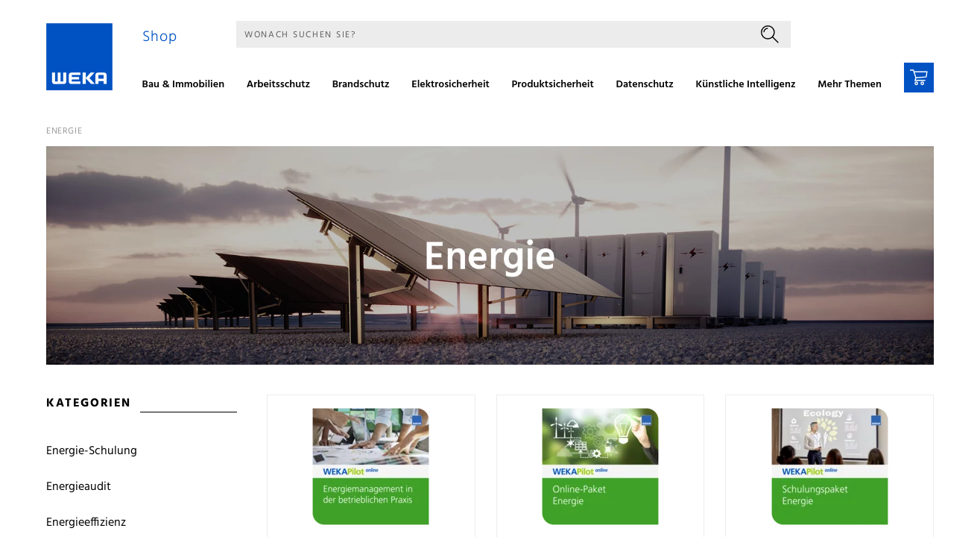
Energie (64, 131)
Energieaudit (79, 487)
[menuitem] (189, 87)
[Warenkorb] (919, 78)
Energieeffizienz (86, 523)
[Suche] (493, 34)
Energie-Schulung (92, 451)
